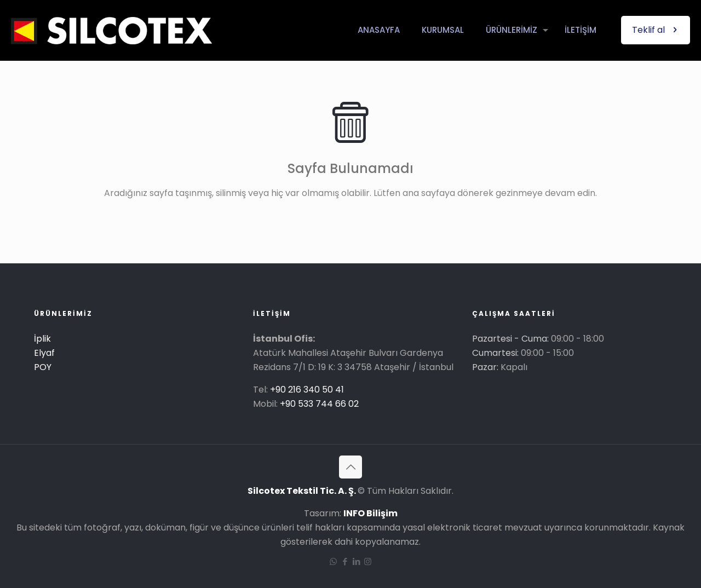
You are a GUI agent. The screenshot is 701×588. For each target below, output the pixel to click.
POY (43, 367)
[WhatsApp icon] (333, 561)
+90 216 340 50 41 (307, 390)
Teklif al (656, 30)
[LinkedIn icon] (356, 561)
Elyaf (44, 353)
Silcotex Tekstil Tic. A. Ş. (303, 491)
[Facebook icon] (345, 561)
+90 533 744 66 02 (319, 404)
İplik (42, 339)
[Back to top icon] (350, 467)
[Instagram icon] (368, 561)
